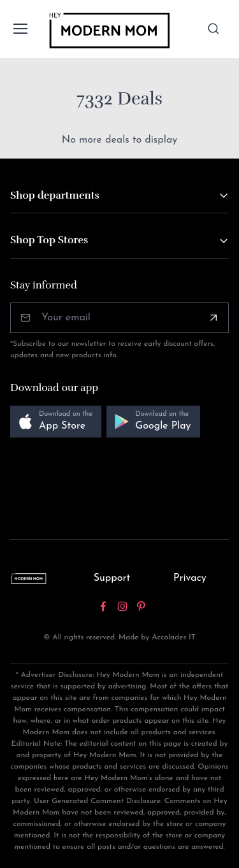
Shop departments (55, 196)
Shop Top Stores (49, 240)
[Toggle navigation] (20, 29)
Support (112, 578)
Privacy (190, 578)
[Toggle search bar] (214, 29)
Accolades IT (174, 637)
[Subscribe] (214, 318)
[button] (56, 422)
